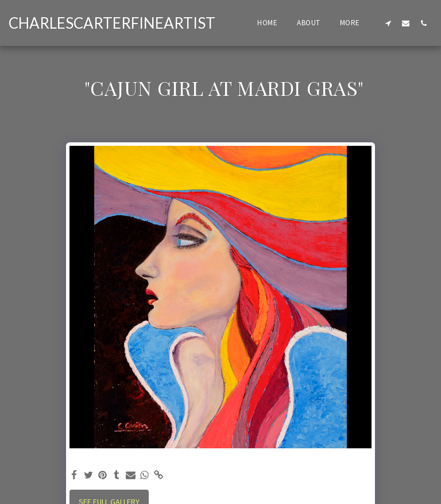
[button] (388, 23)
